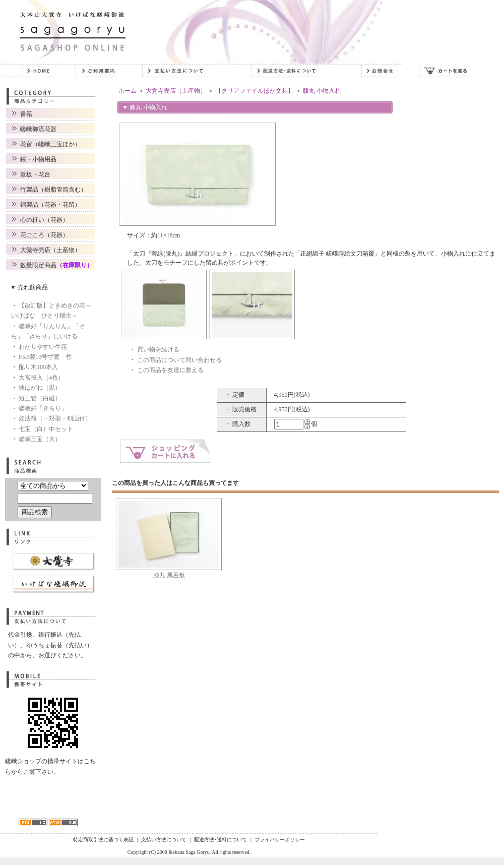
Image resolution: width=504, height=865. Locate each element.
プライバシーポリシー (280, 840)
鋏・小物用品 (38, 159)
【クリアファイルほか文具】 (255, 91)
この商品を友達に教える (170, 370)
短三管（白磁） (40, 398)
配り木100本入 (38, 367)
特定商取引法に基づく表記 (103, 840)
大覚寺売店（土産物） (50, 250)
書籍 (26, 114)
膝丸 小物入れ (322, 91)
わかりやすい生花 (43, 347)
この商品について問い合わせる (179, 360)
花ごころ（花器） (44, 235)
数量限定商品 (56, 265)
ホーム (128, 91)
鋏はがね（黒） (40, 388)
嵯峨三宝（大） (40, 439)
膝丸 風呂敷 (169, 575)
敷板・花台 (35, 174)
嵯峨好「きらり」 (43, 408)
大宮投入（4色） (41, 378)
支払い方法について (164, 840)
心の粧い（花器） (44, 220)
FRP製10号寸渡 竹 (45, 357)
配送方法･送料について (220, 840)
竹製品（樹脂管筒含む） (53, 190)
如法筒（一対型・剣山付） (55, 418)
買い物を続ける (158, 349)
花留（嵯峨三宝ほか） (50, 144)
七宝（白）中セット (46, 429)
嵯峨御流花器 (38, 129)
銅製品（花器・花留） (50, 205)
